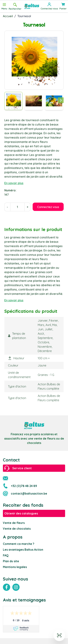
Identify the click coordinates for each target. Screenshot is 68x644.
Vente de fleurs (14, 523)
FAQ (6, 555)
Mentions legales (15, 567)
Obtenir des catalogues (21, 513)
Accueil (8, 16)
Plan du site (11, 561)
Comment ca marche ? (19, 544)
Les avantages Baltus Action (23, 550)
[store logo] (32, 6)
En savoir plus (14, 183)
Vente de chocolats (17, 529)
